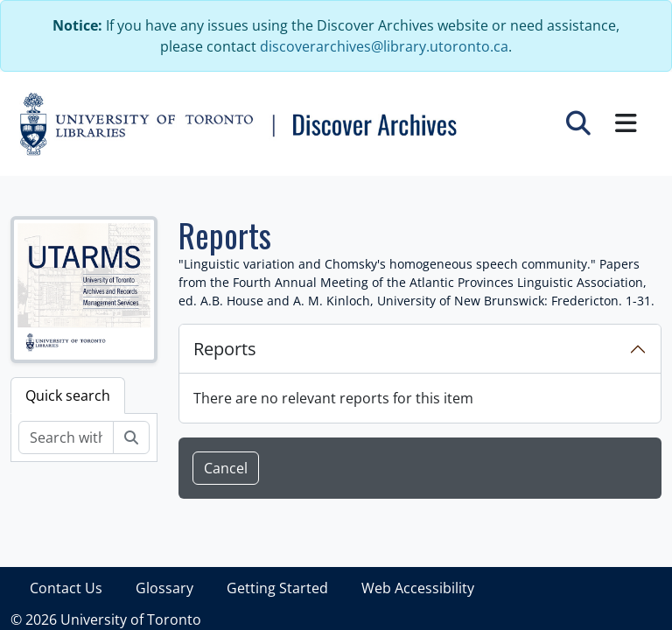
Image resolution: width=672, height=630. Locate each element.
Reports (225, 349)
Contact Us (66, 588)
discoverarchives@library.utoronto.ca (384, 46)
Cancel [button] (226, 468)
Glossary (164, 588)
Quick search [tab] (68, 395)
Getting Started (277, 588)
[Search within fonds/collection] (66, 437)
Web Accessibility (418, 588)
